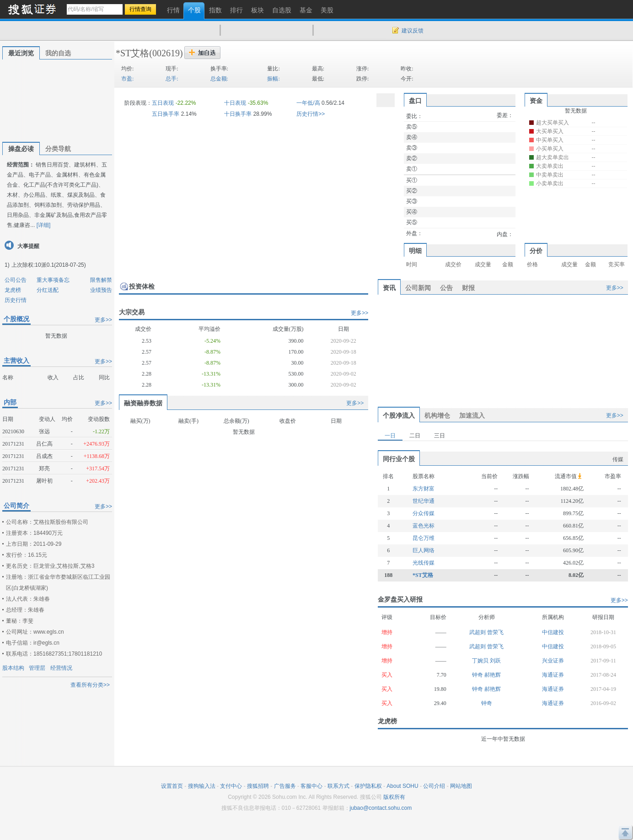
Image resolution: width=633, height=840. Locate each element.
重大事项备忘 (53, 280)
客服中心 (311, 786)
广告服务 (285, 786)
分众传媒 (424, 513)
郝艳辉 (493, 675)
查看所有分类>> (90, 685)
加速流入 (472, 415)
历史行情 (16, 300)
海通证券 (553, 675)
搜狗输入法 (202, 786)
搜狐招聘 (258, 786)
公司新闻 (418, 288)
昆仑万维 (424, 538)
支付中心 (231, 786)
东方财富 (424, 489)
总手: (172, 79)
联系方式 (338, 786)
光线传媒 (424, 563)
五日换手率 (166, 114)
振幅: (273, 79)
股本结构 (13, 668)
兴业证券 (553, 661)
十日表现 (235, 103)
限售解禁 (101, 280)
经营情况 (61, 668)
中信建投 (553, 632)
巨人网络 (424, 550)
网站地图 (461, 786)
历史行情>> (311, 114)
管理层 (37, 668)
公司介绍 (434, 786)
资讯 (389, 288)
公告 (446, 288)
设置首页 (172, 786)
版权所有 (394, 797)
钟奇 (478, 675)
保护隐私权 (368, 786)
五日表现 (163, 103)
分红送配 (48, 290)
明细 (415, 251)
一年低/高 (308, 103)
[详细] (44, 225)
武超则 (478, 632)
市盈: (127, 79)
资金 (536, 101)
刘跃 (495, 661)
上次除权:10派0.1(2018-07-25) (49, 265)
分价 (536, 251)
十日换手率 (238, 114)
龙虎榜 (13, 290)
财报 (468, 288)
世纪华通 (424, 501)
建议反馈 (413, 31)
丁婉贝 (481, 661)
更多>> (103, 320)
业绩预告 (101, 290)
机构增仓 (437, 415)
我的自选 (58, 53)
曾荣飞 (495, 632)
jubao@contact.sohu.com (381, 808)
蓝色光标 (424, 526)
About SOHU (402, 786)
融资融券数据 (143, 403)
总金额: (219, 79)
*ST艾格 (132, 53)
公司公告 (16, 280)
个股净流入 (399, 415)
